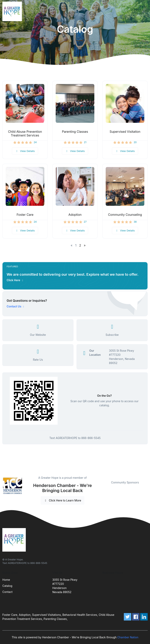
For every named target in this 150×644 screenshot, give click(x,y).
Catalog (7, 586)
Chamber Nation (128, 637)
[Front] (13, 11)
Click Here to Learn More (63, 500)
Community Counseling (125, 215)
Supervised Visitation (125, 132)
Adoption (75, 215)
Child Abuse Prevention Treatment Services (25, 134)
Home (6, 580)
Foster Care (25, 215)
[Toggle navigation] (144, 11)
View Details (25, 151)
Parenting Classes (75, 132)
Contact (7, 592)
